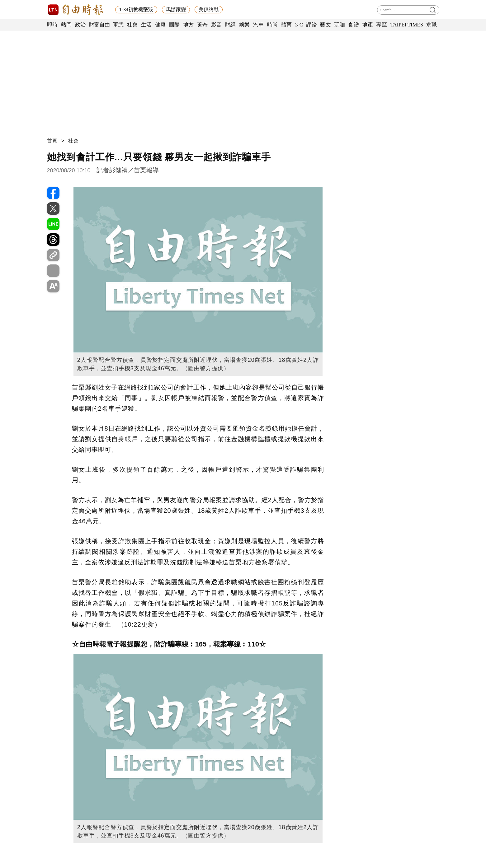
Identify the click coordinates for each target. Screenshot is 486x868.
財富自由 (99, 25)
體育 (287, 25)
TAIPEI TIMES (406, 25)
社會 (132, 25)
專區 (382, 25)
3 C (299, 25)
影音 (217, 25)
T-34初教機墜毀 (136, 9)
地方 (189, 25)
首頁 (52, 141)
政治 (80, 25)
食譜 (354, 25)
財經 (231, 25)
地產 (368, 25)
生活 (146, 25)
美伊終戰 (209, 9)
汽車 (259, 25)
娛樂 (245, 25)
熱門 (66, 25)
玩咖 (340, 25)
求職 (432, 25)
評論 (311, 25)
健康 (160, 25)
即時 (52, 25)
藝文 (326, 25)
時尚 (273, 25)
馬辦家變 (176, 9)
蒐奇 (203, 25)
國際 (175, 25)
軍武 (118, 25)
